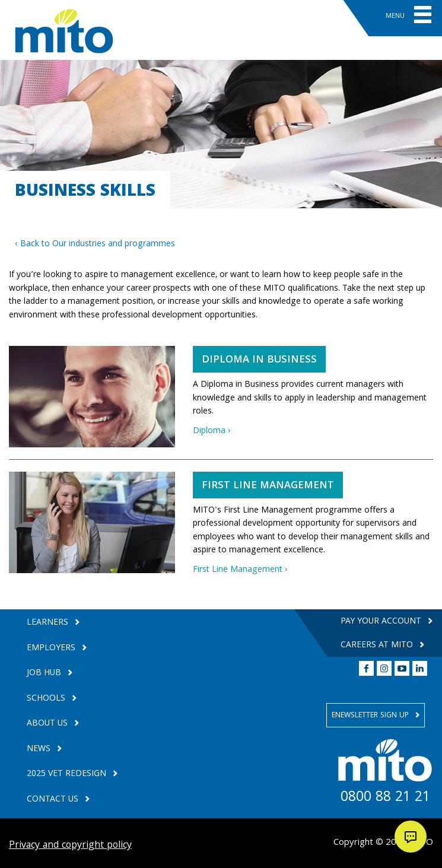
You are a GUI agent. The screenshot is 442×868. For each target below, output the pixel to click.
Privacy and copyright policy (70, 846)
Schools (47, 699)
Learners (49, 623)
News (40, 750)
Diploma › (212, 431)
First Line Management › (240, 570)
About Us (48, 724)
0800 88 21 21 (385, 799)
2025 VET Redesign (68, 775)
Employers (52, 649)
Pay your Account (382, 622)
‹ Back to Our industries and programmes (95, 244)
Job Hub (45, 674)
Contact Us (54, 800)
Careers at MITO (378, 646)
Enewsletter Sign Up (371, 716)
